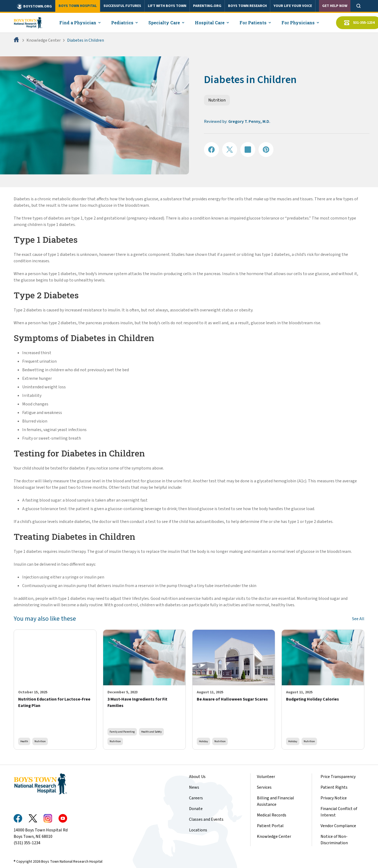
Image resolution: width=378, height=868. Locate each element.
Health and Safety (151, 732)
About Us (197, 777)
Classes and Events (206, 819)
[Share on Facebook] (211, 150)
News (194, 787)
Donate (196, 809)
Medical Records (272, 815)
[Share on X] (230, 150)
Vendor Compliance (338, 826)
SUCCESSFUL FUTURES (122, 6)
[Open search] (358, 6)
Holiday (203, 741)
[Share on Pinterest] (266, 150)
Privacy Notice (334, 798)
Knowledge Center (44, 40)
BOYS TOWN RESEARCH (247, 6)
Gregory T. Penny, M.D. (249, 122)
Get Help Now (335, 6)
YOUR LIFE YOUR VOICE (293, 6)
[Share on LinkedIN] (248, 150)
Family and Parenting (122, 732)
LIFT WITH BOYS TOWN (167, 6)
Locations (198, 830)
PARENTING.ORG (207, 6)
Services (264, 787)
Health (24, 741)
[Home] (17, 40)
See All (358, 619)
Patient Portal (270, 826)
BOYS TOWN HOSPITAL (78, 6)
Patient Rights (334, 787)
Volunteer (266, 777)
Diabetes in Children (86, 40)
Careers (196, 798)
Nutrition (217, 100)
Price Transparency (338, 777)
